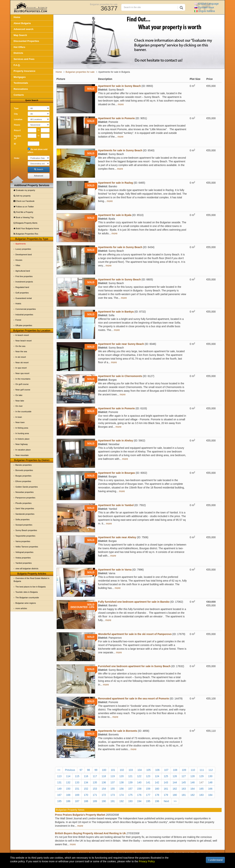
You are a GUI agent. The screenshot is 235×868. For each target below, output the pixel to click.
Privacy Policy (147, 861)
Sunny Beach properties (26, 530)
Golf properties (22, 293)
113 (59, 776)
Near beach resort (23, 341)
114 (68, 776)
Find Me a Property (23, 212)
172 (104, 795)
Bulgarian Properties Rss (26, 234)
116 (86, 776)
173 (113, 795)
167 (59, 795)
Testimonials (21, 83)
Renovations (21, 89)
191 (113, 801)
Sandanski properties (25, 514)
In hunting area (22, 433)
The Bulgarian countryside (27, 598)
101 (113, 770)
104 (140, 770)
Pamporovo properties (25, 498)
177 (148, 795)
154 (104, 789)
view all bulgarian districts (27, 569)
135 (95, 782)
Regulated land (22, 287)
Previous (70, 770)
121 (130, 776)
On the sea (20, 346)
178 (157, 795)
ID (15, 144)
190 (104, 801)
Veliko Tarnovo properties (27, 547)
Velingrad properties (24, 552)
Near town (20, 422)
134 (86, 782)
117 (95, 776)
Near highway (22, 444)
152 (86, 789)
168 (68, 795)
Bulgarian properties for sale (104, 4)
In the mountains (23, 379)
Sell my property (22, 196)
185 (59, 801)
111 (202, 770)
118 (104, 776)
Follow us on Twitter (24, 207)
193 (130, 801)
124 (157, 776)
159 (148, 789)
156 (121, 789)
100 (104, 770)
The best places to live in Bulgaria (30, 587)
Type (16, 108)
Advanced (39, 176)
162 (175, 789)
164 (192, 789)
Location (18, 119)
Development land (24, 255)
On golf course (22, 384)
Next (166, 801)
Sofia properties (22, 519)
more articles (21, 608)
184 (210, 795)
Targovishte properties (25, 536)
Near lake (20, 401)
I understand (215, 860)
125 (166, 776)
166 (210, 789)
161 (166, 789)
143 (166, 782)
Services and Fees (24, 59)
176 (139, 795)
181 (184, 795)
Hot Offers (19, 47)
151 (77, 789)
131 (59, 782)
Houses (19, 260)
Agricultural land (23, 271)
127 (184, 776)
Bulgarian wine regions (26, 603)
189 (95, 801)
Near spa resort (22, 373)
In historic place (22, 439)
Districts (18, 53)
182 (192, 795)
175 (130, 795)
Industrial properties (24, 315)
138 (121, 782)
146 (192, 782)
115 (77, 776)
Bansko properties (24, 465)
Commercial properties (26, 309)
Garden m (18, 137)
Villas (18, 265)
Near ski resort (22, 362)
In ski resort (21, 357)
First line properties (24, 276)
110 (193, 770)
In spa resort (21, 368)
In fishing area (22, 428)
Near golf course (23, 390)
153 (95, 789)
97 (81, 770)
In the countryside (23, 412)
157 (130, 789)
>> (175, 801)
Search (39, 169)
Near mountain (22, 455)
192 (121, 801)
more (121, 104)
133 (77, 782)
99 (96, 770)
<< (59, 770)
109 (184, 770)
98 (88, 770)
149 (59, 789)
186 (68, 801)
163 (184, 789)
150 (68, 789)
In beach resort (22, 335)
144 (175, 782)
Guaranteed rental (24, 298)
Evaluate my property (24, 190)
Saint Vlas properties (25, 508)
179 (166, 795)
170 (86, 795)
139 (130, 782)
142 (157, 782)
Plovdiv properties (23, 503)
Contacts (19, 95)
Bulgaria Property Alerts (26, 223)
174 (121, 795)
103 (131, 770)
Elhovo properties (23, 481)
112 (210, 770)
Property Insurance (25, 71)
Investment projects (24, 282)
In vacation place (23, 450)
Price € (17, 130)
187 (77, 801)
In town (19, 417)
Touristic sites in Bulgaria (27, 592)
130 (210, 776)
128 (192, 776)
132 (68, 782)
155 (113, 789)
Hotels (18, 304)
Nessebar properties (25, 492)
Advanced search (23, 29)
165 (201, 789)
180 (175, 795)
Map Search (20, 35)
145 (184, 782)
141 (148, 782)
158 (139, 789)
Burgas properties (23, 476)
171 (95, 795)
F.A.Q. (17, 65)
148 (210, 782)
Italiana (205, 11)
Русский (204, 7)
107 (166, 770)
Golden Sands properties (27, 487)
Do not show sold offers (38, 150)
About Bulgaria (22, 23)
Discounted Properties (26, 41)
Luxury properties (23, 249)
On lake (19, 395)
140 (139, 782)
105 (148, 770)
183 (201, 795)
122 (139, 776)
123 (148, 776)
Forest (18, 320)
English (207, 4)
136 (104, 782)
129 (201, 776)
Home (17, 17)
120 (121, 776)
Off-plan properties (24, 325)
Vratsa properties (23, 558)
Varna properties (23, 541)
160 (157, 789)
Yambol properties (23, 563)
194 (139, 801)
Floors (17, 125)
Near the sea (21, 351)
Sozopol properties (24, 525)
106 (157, 770)
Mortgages (20, 77)
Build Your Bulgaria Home (26, 228)
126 (175, 776)
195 (148, 801)
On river (19, 406)
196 (157, 801)
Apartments (21, 244)
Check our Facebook (24, 201)
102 (122, 770)
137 (113, 782)
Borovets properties (24, 470)
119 (113, 776)
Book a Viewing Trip (24, 217)
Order (17, 158)
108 (175, 770)
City (16, 114)
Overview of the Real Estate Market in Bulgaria (31, 580)
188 (86, 801)
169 (77, 795)
